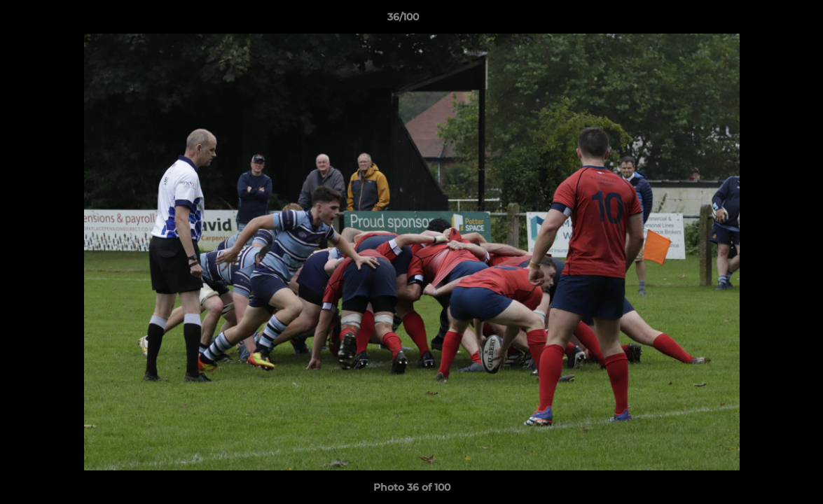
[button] (764, 20)
